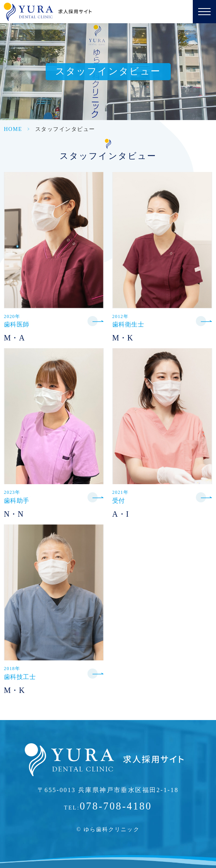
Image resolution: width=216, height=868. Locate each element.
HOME (13, 129)
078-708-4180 (116, 806)
